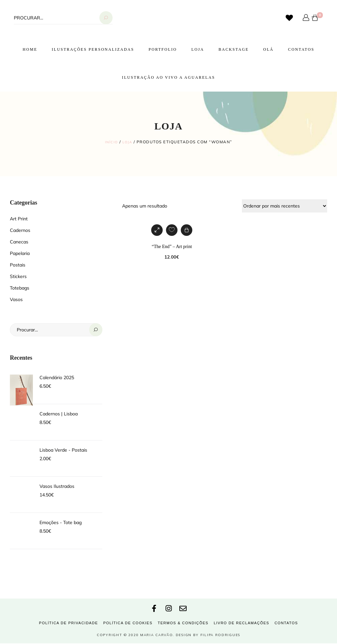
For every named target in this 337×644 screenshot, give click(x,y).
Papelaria (20, 253)
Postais (18, 265)
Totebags (20, 288)
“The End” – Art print (172, 246)
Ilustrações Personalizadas (93, 49)
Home (30, 49)
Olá (269, 49)
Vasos (16, 299)
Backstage (234, 49)
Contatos (301, 49)
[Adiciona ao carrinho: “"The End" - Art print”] (186, 230)
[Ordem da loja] (285, 206)
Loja (198, 49)
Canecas (19, 241)
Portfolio (163, 49)
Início (111, 142)
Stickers (18, 276)
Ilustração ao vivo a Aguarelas (169, 77)
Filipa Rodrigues (220, 636)
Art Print (19, 218)
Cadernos (20, 230)
